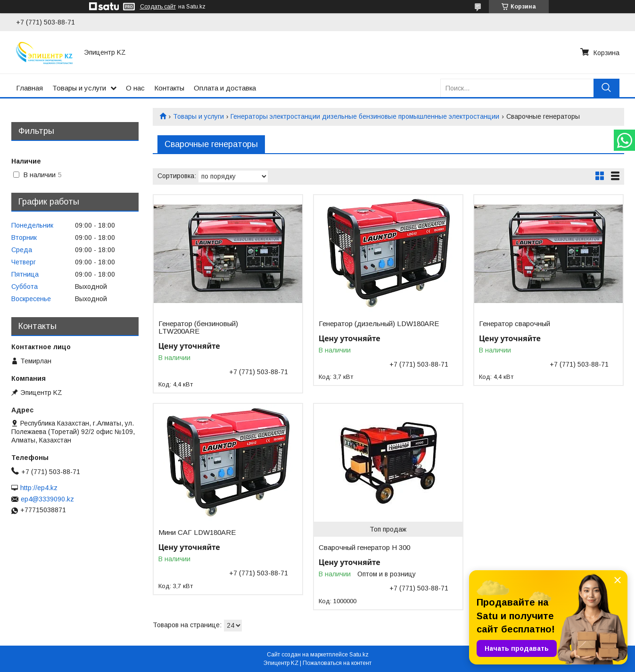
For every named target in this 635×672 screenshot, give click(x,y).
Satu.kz (359, 655)
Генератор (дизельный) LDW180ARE (379, 324)
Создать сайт (158, 7)
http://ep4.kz (39, 488)
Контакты (169, 88)
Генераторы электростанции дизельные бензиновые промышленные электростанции (365, 116)
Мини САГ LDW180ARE (197, 533)
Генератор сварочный (515, 324)
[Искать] (606, 88)
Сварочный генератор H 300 (364, 548)
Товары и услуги (79, 88)
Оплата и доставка (225, 88)
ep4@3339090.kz (47, 499)
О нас (135, 88)
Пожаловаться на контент (337, 663)
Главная (29, 88)
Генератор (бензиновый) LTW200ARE (198, 328)
